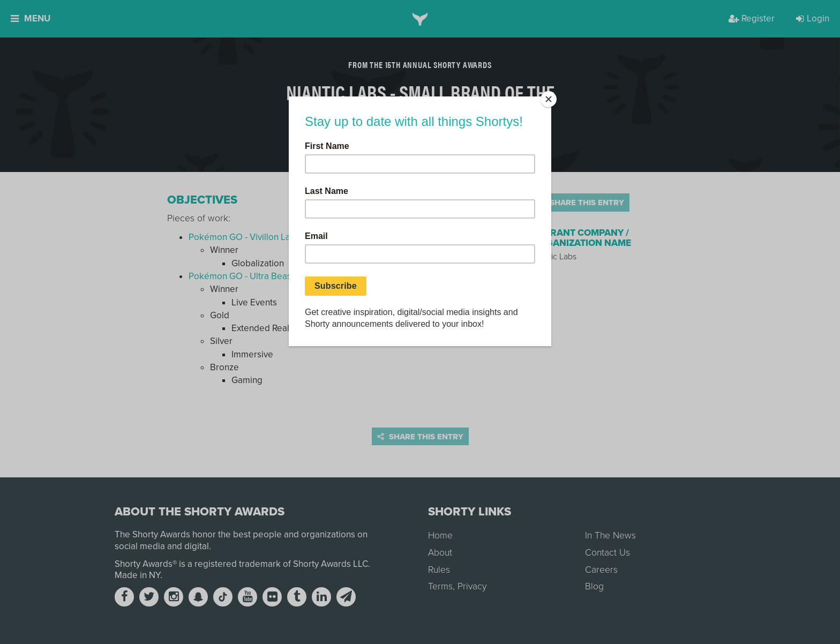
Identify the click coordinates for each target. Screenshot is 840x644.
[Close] (549, 99)
